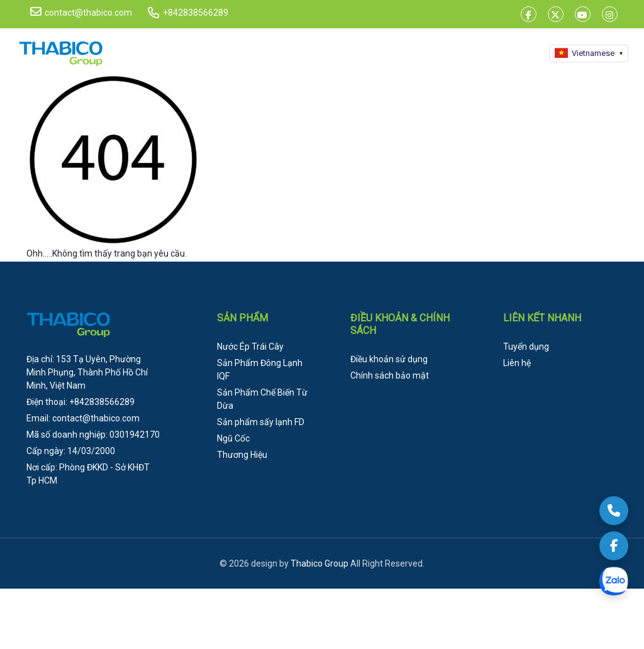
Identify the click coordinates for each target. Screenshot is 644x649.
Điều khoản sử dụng (389, 359)
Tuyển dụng (526, 347)
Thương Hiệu (242, 455)
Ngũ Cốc (233, 438)
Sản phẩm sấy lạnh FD (261, 422)
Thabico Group (319, 563)
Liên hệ (517, 363)
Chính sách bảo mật (390, 375)
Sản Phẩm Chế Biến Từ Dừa (262, 399)
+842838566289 (196, 13)
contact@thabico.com (81, 12)
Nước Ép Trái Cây (250, 347)
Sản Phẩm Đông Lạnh (260, 369)
